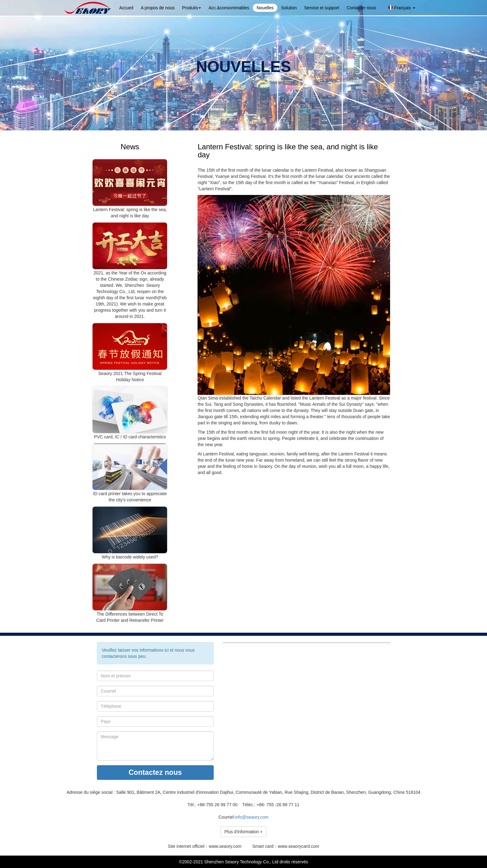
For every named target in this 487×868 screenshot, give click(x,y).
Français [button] (402, 8)
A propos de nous (158, 8)
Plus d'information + (244, 832)
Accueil (126, 8)
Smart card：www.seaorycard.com (286, 846)
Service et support (322, 8)
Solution (289, 8)
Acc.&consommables (229, 8)
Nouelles (265, 8)
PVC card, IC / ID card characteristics (130, 437)
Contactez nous (155, 772)
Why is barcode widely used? (130, 557)
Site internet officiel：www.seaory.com (205, 846)
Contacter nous (361, 8)
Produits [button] (191, 8)
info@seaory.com (252, 817)
